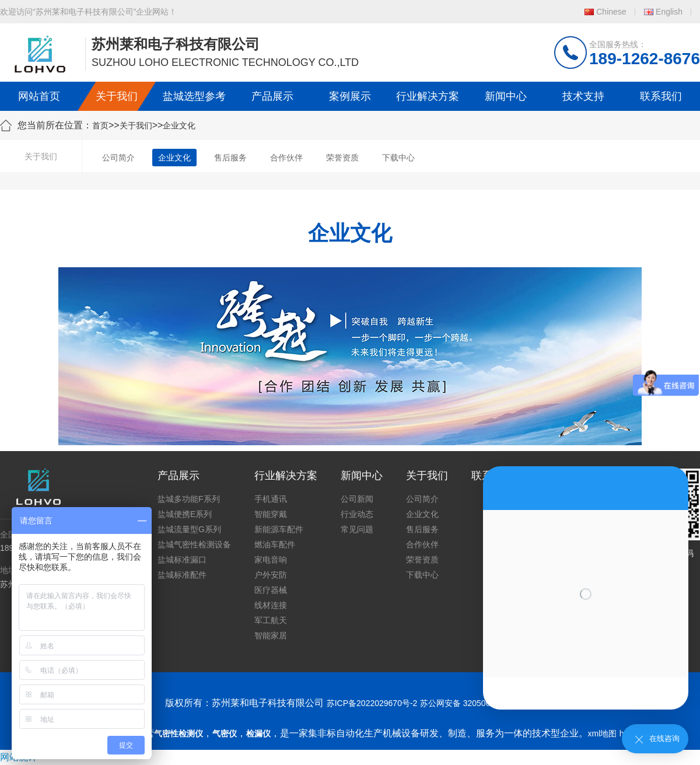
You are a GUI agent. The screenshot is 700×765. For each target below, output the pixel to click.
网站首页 (39, 96)
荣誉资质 (342, 158)
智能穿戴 (271, 514)
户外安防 (271, 575)
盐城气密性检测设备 (194, 544)
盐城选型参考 (194, 96)
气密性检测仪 (178, 733)
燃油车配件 (275, 544)
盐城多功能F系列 (189, 499)
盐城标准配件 (182, 575)
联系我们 (661, 96)
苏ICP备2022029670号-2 (372, 703)
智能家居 (271, 635)
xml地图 (603, 733)
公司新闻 (357, 499)
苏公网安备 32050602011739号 (477, 703)
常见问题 (357, 529)
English (669, 12)
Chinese (611, 12)
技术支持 (583, 96)
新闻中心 (506, 96)
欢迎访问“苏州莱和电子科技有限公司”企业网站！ (88, 12)
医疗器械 (271, 590)
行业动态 (357, 514)
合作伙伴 (286, 158)
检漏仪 (258, 733)
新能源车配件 (279, 529)
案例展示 (350, 96)
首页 (100, 125)
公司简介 (118, 158)
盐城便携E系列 (185, 514)
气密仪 (225, 733)
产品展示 (272, 96)
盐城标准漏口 (182, 560)
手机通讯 (271, 499)
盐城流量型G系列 (189, 529)
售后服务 (230, 158)
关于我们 (117, 96)
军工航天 (271, 620)
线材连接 (271, 605)
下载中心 (398, 158)
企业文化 (179, 125)
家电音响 (271, 560)
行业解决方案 (428, 96)
